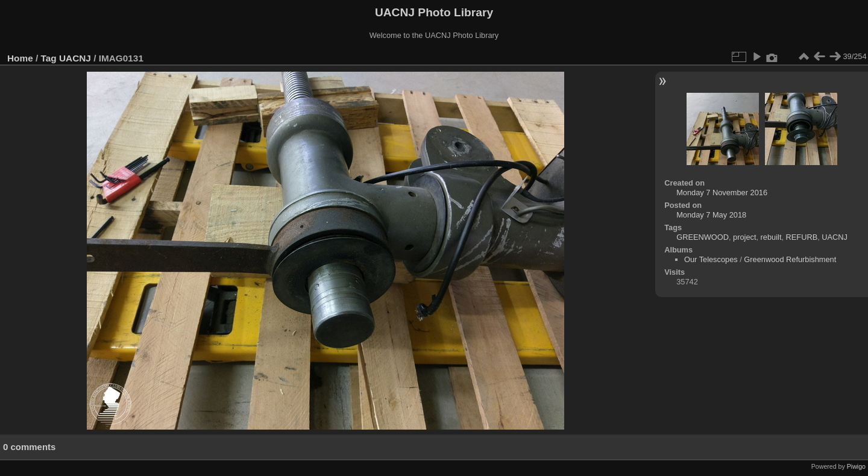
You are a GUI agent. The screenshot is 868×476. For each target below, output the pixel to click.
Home (20, 58)
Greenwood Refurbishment (790, 259)
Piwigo (856, 466)
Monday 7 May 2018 (711, 215)
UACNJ (75, 58)
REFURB (802, 237)
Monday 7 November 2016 (722, 193)
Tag (49, 58)
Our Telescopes (711, 259)
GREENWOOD (703, 237)
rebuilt (771, 237)
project (744, 237)
